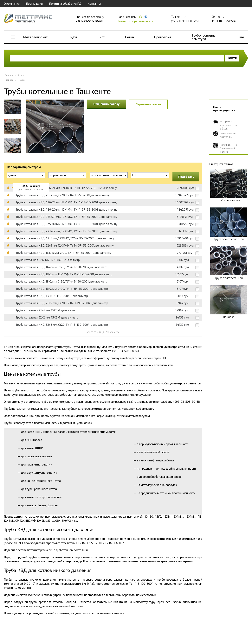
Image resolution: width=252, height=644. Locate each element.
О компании (12, 3)
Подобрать (186, 177)
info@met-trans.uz (224, 21)
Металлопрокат (35, 37)
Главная (9, 75)
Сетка (129, 37)
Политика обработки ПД (65, 3)
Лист (101, 37)
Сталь (21, 75)
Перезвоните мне (148, 104)
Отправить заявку (107, 104)
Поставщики (34, 3)
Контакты (94, 3)
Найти (232, 58)
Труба (73, 37)
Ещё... (242, 37)
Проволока (163, 37)
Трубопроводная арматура (204, 37)
